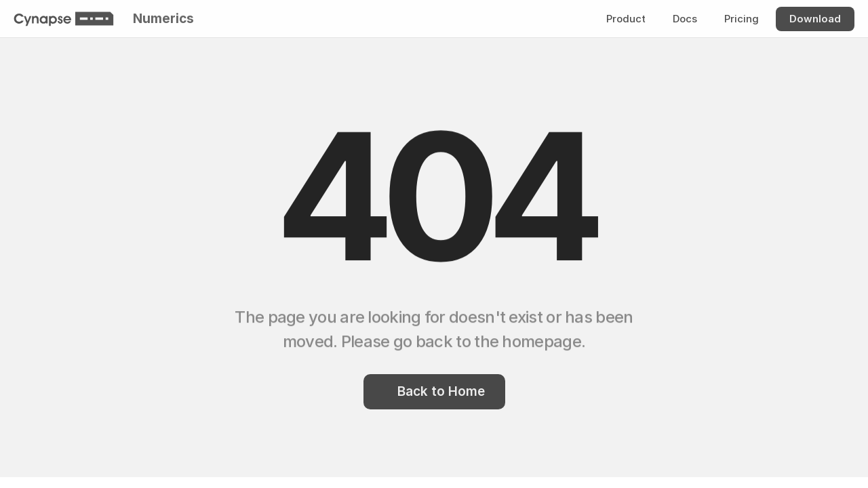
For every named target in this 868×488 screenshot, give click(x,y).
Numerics (163, 19)
